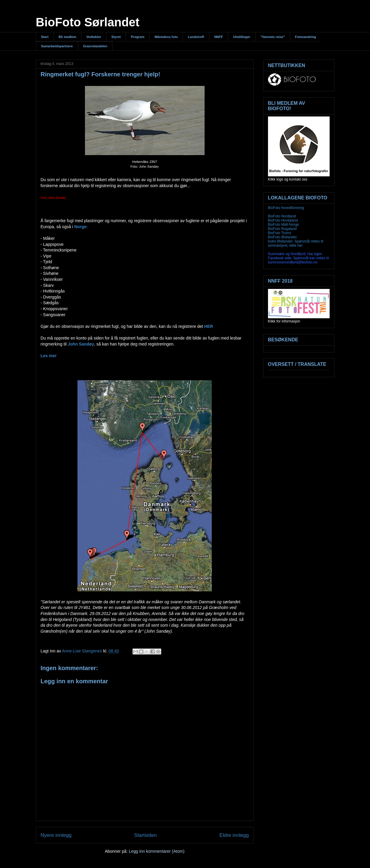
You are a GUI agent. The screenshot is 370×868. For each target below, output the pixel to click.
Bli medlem (67, 37)
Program (137, 37)
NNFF (219, 37)
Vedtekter (94, 37)
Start (45, 37)
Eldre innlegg (234, 835)
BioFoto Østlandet (282, 237)
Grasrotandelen (95, 46)
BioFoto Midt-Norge (284, 225)
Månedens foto (166, 37)
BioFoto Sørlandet (88, 22)
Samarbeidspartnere (57, 46)
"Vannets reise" (273, 37)
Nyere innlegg (56, 835)
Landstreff (196, 37)
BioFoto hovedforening (286, 208)
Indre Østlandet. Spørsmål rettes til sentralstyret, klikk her (296, 243)
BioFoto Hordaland (283, 220)
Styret (116, 37)
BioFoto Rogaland (282, 229)
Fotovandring (305, 37)
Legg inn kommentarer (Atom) (157, 851)
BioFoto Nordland (282, 216)
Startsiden (146, 835)
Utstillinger (242, 37)
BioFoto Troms (280, 233)
